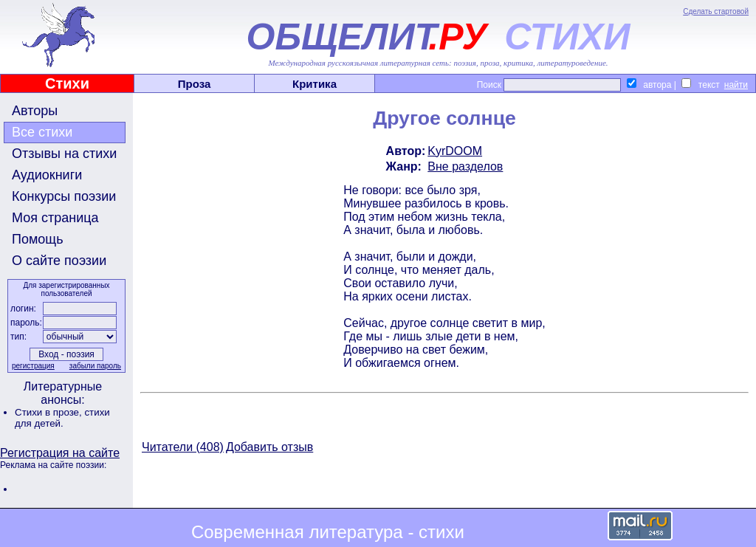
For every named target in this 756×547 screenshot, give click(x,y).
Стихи (67, 83)
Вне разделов (465, 166)
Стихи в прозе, (49, 412)
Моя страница (55, 218)
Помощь (38, 239)
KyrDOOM (455, 151)
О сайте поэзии (59, 261)
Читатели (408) (183, 447)
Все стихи (42, 132)
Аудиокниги (47, 175)
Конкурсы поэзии (64, 196)
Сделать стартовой (716, 11)
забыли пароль (95, 366)
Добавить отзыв (269, 447)
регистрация (33, 366)
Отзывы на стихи (64, 154)
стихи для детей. (62, 418)
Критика (315, 84)
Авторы (35, 111)
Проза (195, 84)
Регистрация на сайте (60, 453)
